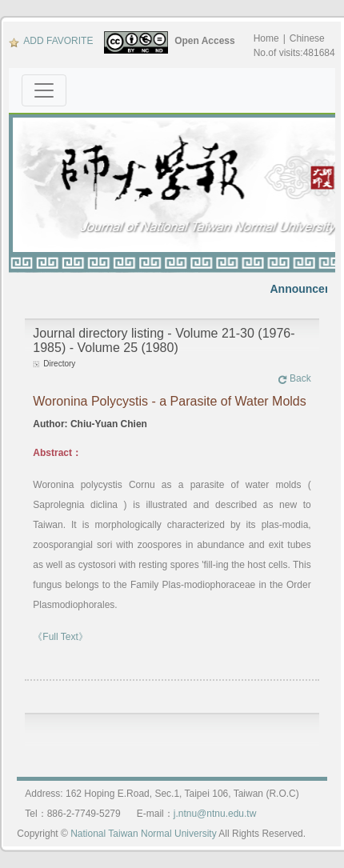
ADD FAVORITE (51, 41)
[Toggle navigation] (44, 90)
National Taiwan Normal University (144, 834)
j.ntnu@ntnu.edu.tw (215, 814)
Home (266, 38)
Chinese (307, 38)
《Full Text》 (60, 637)
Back (294, 378)
